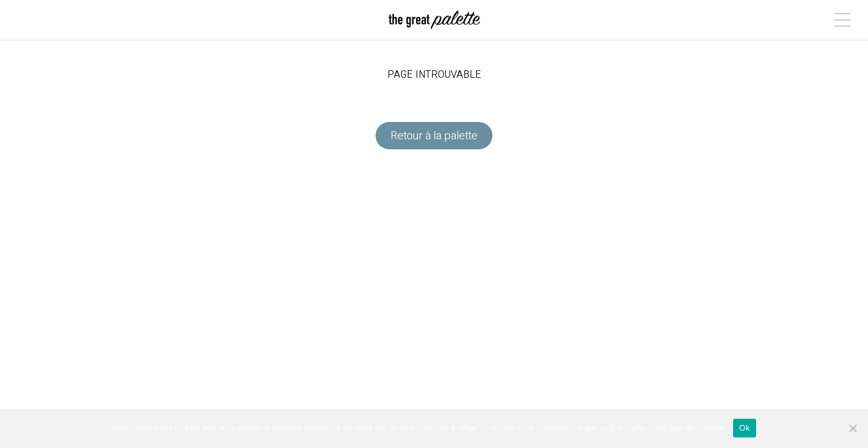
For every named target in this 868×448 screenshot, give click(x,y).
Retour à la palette (434, 136)
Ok (745, 428)
